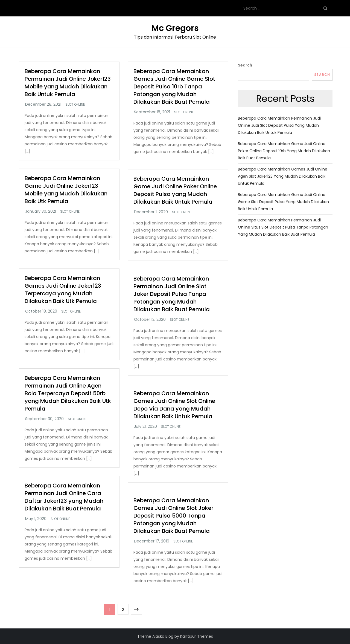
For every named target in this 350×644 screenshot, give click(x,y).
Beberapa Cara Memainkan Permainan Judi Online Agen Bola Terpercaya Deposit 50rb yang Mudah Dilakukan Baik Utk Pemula (68, 393)
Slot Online (75, 105)
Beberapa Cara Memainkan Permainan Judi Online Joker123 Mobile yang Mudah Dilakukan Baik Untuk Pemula (68, 83)
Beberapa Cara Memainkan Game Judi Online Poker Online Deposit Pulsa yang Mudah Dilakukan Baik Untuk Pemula (175, 190)
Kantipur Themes (197, 636)
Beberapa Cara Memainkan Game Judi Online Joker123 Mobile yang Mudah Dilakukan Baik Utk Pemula (66, 190)
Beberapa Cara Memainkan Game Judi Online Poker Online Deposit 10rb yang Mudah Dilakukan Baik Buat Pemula (284, 151)
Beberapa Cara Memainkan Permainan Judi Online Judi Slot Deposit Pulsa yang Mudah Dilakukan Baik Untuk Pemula (279, 125)
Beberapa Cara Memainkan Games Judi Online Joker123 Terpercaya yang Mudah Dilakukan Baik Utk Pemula (63, 290)
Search (245, 65)
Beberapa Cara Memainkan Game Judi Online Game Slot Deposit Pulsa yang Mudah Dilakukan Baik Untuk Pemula (283, 202)
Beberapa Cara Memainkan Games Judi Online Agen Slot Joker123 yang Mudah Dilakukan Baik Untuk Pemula (283, 176)
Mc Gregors (175, 28)
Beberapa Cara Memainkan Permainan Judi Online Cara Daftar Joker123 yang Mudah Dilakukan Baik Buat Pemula (64, 497)
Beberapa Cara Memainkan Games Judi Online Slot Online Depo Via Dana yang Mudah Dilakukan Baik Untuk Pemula (174, 405)
